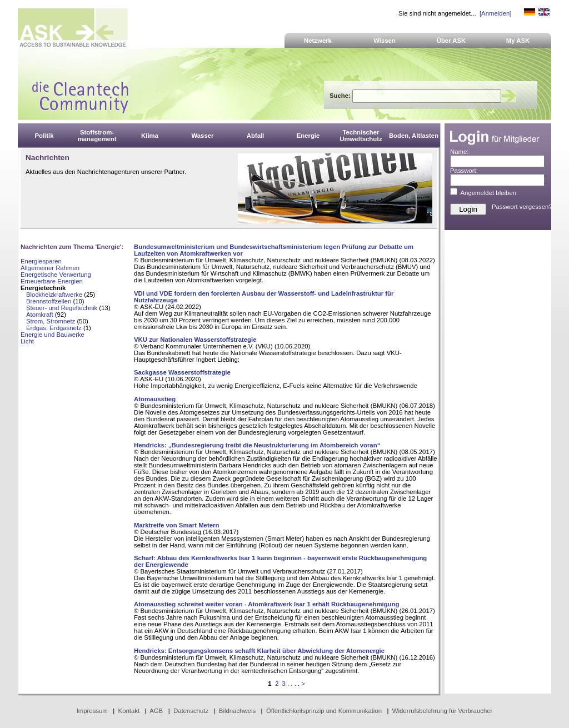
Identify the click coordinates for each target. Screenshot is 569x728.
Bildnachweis (237, 711)
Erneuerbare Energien (52, 281)
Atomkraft (40, 315)
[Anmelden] (495, 13)
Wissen (385, 41)
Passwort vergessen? (522, 207)
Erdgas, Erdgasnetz (54, 328)
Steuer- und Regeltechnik (62, 308)
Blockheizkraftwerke (54, 295)
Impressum (92, 711)
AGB (156, 711)
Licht (27, 341)
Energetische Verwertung (56, 275)
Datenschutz (191, 711)
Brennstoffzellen (49, 301)
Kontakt (129, 711)
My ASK (518, 41)
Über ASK (451, 41)
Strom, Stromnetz (51, 321)
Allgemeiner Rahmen (50, 268)
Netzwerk (318, 41)
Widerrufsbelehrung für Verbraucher (443, 711)
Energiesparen (41, 261)
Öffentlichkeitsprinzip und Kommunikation (324, 711)
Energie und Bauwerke (53, 335)
